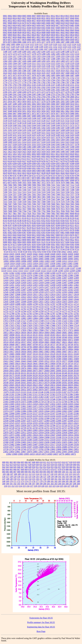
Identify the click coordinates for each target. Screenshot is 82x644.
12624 (35, 297)
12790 (64, 314)
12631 (76, 297)
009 (37, 462)
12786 (47, 314)
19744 (6, 366)
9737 (58, 249)
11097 (15, 268)
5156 (72, 123)
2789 (24, 97)
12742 (23, 309)
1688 (77, 75)
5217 (29, 133)
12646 (12, 302)
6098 (72, 156)
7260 (24, 194)
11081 (24, 266)
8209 (63, 225)
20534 (76, 380)
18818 (41, 347)
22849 (70, 430)
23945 (64, 452)
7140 (19, 187)
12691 (23, 304)
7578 (67, 202)
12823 (35, 316)
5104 (24, 118)
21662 (76, 399)
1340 (19, 59)
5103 (20, 118)
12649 (29, 302)
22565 (47, 423)
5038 (48, 109)
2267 (15, 92)
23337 (59, 440)
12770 (47, 311)
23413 (29, 442)
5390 (43, 147)
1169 (55, 49)
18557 (23, 342)
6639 (48, 173)
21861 (23, 406)
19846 (47, 366)
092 (34, 472)
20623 (35, 385)
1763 (48, 80)
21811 (23, 404)
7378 (77, 194)
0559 (34, 28)
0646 (10, 32)
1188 (5, 52)
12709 (64, 304)
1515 (53, 63)
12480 (64, 287)
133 (30, 477)
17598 (41, 328)
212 (13, 486)
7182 (43, 190)
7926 (29, 213)
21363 (53, 395)
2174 (24, 90)
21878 (47, 406)
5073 (39, 113)
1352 (72, 59)
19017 (12, 352)
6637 (39, 173)
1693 (19, 78)
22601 (64, 423)
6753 (43, 175)
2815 (15, 99)
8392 (39, 233)
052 (41, 467)
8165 (58, 221)
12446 (59, 283)
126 (4, 477)
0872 (72, 37)
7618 (43, 206)
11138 (55, 271)
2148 (58, 85)
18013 (6, 333)
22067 (70, 411)
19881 (70, 366)
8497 (43, 237)
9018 (67, 240)
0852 (39, 37)
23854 (12, 452)
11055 (41, 264)
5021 (48, 106)
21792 (76, 402)
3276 (34, 102)
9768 (59, 252)
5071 (29, 113)
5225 (63, 133)
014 (56, 462)
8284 (24, 230)
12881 (18, 318)
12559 (41, 292)
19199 (23, 356)
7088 (24, 185)
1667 (63, 73)
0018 (77, 16)
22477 (41, 421)
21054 (76, 390)
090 (26, 472)
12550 (18, 292)
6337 (43, 166)
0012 (53, 16)
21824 (41, 404)
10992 (6, 261)
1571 (29, 68)
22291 (35, 418)
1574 (43, 68)
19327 (12, 359)
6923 (48, 180)
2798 (63, 97)
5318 (43, 142)
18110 (23, 335)
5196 (29, 130)
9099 (34, 242)
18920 (47, 349)
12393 (12, 278)
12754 (76, 309)
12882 (23, 318)
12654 (59, 302)
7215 (34, 192)
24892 (67, 454)
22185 (70, 414)
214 (20, 486)
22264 (6, 418)
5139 (24, 123)
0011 (48, 16)
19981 (29, 368)
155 (34, 479)
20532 (70, 380)
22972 (6, 435)
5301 (48, 140)
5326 (5, 144)
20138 (53, 373)
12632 (6, 299)
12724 (35, 306)
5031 (15, 109)
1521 (5, 66)
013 (52, 462)
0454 (29, 25)
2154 (10, 87)
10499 (76, 256)
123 (70, 474)
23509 (41, 445)
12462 (76, 285)
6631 (15, 173)
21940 (53, 409)
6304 (53, 163)
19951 (6, 368)
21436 (23, 397)
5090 (43, 116)
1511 (34, 63)
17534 (12, 328)
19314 (76, 356)
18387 (23, 340)
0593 (34, 30)
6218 (62, 159)
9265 (77, 242)
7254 (10, 194)
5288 (24, 140)
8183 (43, 223)
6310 (5, 166)
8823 (19, 240)
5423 (15, 152)
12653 (53, 302)
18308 (29, 337)
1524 (19, 66)
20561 (23, 383)
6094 (53, 156)
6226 (19, 161)
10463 (12, 256)
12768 (35, 311)
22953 (53, 433)
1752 (72, 78)
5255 (48, 137)
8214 (10, 228)
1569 (19, 68)
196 (30, 484)
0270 (24, 23)
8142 (77, 218)
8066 (48, 216)
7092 (39, 185)
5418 (67, 149)
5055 (39, 111)
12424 (76, 280)
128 (11, 477)
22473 (29, 421)
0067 (5, 23)
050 (34, 467)
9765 (49, 252)
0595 (43, 30)
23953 (76, 452)
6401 (19, 171)
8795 (5, 240)
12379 (29, 275)
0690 (53, 32)
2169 (77, 87)
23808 (59, 449)
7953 (34, 213)
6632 (19, 173)
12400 (35, 278)
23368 (6, 442)
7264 (43, 194)
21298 (23, 395)
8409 (77, 233)
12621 (18, 297)
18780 (18, 347)
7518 (39, 199)
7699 (15, 211)
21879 (53, 406)
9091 (10, 242)
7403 (39, 197)
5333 (39, 144)
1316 (10, 56)
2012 (29, 85)
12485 (18, 290)
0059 (43, 21)
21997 (35, 411)
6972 (5, 183)
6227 (24, 161)
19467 (35, 361)
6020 (72, 154)
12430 (23, 283)
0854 (48, 37)
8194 (77, 223)
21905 (23, 409)
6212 (58, 159)
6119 (34, 159)
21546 (53, 399)
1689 (5, 78)
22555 (35, 423)
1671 (5, 75)
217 (32, 486)
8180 (34, 223)
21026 (70, 390)
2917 (15, 102)
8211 (72, 225)
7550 (72, 199)
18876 (29, 349)
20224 (41, 375)
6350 (63, 166)
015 (60, 462)
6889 (72, 178)
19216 (35, 356)
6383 (58, 168)
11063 (64, 264)
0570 (67, 28)
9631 (48, 247)
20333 (41, 378)
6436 (29, 171)
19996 (41, 368)
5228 (77, 133)
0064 (67, 21)
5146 (58, 123)
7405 (43, 197)
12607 (12, 294)
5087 (29, 116)
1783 (48, 83)
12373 (76, 273)
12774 (59, 311)
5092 (53, 116)
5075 (48, 113)
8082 (67, 216)
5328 (15, 144)
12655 (64, 302)
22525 (12, 423)
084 (4, 472)
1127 (8, 47)
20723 (29, 387)
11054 (35, 264)
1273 (10, 54)
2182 (58, 90)
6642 (63, 173)
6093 (48, 156)
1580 (72, 68)
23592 (18, 447)
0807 (5, 35)
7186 (63, 190)
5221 (43, 133)
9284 (19, 244)
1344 (34, 59)
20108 (70, 371)
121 (63, 474)
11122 (43, 271)
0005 (24, 16)
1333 (63, 56)
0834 (72, 35)
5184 (53, 128)
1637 (48, 73)
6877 (29, 178)
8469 (58, 235)
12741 (18, 309)
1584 (15, 71)
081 (71, 469)
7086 (20, 185)
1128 (13, 47)
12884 (35, 318)
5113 (62, 118)
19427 (12, 361)
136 (41, 477)
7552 (77, 199)
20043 (76, 368)
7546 (58, 199)
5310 (15, 142)
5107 (39, 118)
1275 (19, 54)
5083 (10, 116)
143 (67, 477)
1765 (58, 80)
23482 (12, 445)
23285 (35, 440)
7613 (29, 206)
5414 (48, 149)
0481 (72, 25)
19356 (35, 359)
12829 (70, 316)
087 (15, 472)
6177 (48, 159)
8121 (29, 218)
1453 (58, 61)
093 (37, 472)
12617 (70, 294)
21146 (41, 392)
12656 (70, 302)
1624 (5, 73)
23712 (76, 447)
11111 (9, 271)
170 (11, 481)
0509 (15, 28)
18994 (70, 349)
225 (61, 486)
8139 (72, 218)
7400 (34, 197)
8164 (53, 221)
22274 (18, 418)
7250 (67, 192)
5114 (67, 118)
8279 (15, 230)
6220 (72, 159)
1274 (15, 54)
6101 (5, 159)
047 (22, 467)
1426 (24, 61)
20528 (64, 380)
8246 (58, 228)
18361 (70, 337)
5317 (39, 142)
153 (26, 479)
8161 (39, 221)
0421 (77, 23)
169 (7, 481)
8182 (39, 223)
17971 (64, 330)
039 (71, 465)
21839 (70, 404)
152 (22, 479)
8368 (48, 230)
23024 (35, 435)
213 (17, 486)
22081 (6, 414)
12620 (12, 297)
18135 (35, 335)
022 (7, 465)
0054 (19, 21)
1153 (60, 47)
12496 (41, 290)
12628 (59, 297)
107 (12, 474)
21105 (12, 392)
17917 (47, 330)
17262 (70, 321)
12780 (12, 314)
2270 (29, 92)
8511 (67, 237)
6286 (24, 163)
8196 (5, 225)
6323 (15, 166)
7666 (48, 209)
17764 (12, 330)
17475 (59, 325)
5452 (15, 154)
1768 (72, 80)
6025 (19, 156)
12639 (47, 299)
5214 (15, 133)
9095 (24, 242)
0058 (39, 21)
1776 (15, 83)
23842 (70, 449)
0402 (34, 23)
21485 (64, 397)
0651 (29, 32)
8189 (63, 223)
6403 (24, 171)
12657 (76, 302)
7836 (63, 211)
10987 (53, 259)
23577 (12, 447)
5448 (72, 152)
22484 (47, 421)
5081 (77, 113)
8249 (63, 228)
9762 (35, 252)
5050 (19, 111)
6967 (67, 180)
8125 (38, 218)
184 (63, 481)
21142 (35, 392)
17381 (70, 323)
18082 (70, 333)
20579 (47, 383)
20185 (18, 375)
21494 (6, 399)
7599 (48, 204)
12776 (70, 311)
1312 (67, 54)
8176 (19, 223)
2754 (58, 94)
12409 (76, 278)
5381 (10, 147)
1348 (53, 59)
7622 (58, 206)
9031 (77, 240)
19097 (24, 354)
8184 (48, 223)
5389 (39, 147)
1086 (58, 42)
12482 (76, 287)
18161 (41, 335)
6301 (39, 163)
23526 (59, 445)
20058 (23, 371)
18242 (70, 335)
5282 (77, 137)
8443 (15, 235)
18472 (70, 340)
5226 (67, 133)
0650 (24, 32)
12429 (18, 283)
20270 (76, 375)
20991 (59, 390)
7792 (43, 211)
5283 (5, 140)
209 (78, 484)
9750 (72, 249)
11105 (61, 268)
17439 (41, 325)
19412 (6, 361)
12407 (64, 278)
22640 (6, 425)
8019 (5, 216)
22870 (6, 433)
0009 (39, 16)
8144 (10, 221)
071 (34, 469)
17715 (76, 328)
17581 (35, 328)
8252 (67, 228)
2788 (19, 97)
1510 (29, 63)
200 (45, 484)
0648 (15, 32)
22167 (53, 414)
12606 (6, 294)
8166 (63, 221)
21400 (76, 395)
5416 (58, 149)
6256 (43, 161)
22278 (23, 418)
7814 (53, 211)
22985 (23, 435)
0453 (24, 25)
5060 (58, 111)
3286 (5, 104)
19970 (18, 368)
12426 (6, 283)
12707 (53, 304)
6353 (72, 166)
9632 (53, 247)
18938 (59, 349)
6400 (15, 171)
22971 (76, 433)
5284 (10, 140)
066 (15, 469)
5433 (39, 152)
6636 (34, 173)
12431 (29, 283)
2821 (43, 99)
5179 (29, 128)
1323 (39, 56)
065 (11, 469)
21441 (29, 397)
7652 (19, 209)
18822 (59, 347)
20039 (64, 368)
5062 (67, 111)
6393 (72, 168)
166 (75, 479)
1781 (39, 83)
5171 (67, 125)
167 (78, 479)
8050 (29, 216)
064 (7, 469)
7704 (24, 211)
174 (26, 481)
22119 (29, 414)
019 (75, 462)
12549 (12, 292)
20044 (6, 371)
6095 (58, 156)
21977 (12, 411)
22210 (18, 416)
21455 (35, 397)
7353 (67, 194)
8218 (29, 228)
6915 (10, 180)
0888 (53, 40)
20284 (18, 378)
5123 (29, 121)
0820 (15, 35)
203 (56, 484)
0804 (72, 32)
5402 (15, 149)
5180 (34, 128)
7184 (53, 190)
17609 (47, 328)
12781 (18, 314)
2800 (72, 97)
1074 (29, 42)
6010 (48, 154)
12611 (35, 294)
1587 (29, 71)
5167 (48, 125)
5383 (15, 147)
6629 (5, 173)
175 (30, 481)
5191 (5, 130)
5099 (77, 116)
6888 (67, 178)
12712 (76, 304)
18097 (6, 335)
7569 (48, 202)
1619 (63, 71)
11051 (24, 264)
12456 (41, 285)
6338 (48, 166)
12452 (18, 285)
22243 (59, 416)
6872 (15, 178)
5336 (48, 144)
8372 (58, 230)
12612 (41, 294)
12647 (18, 302)
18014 (12, 333)
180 (48, 481)
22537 (18, 423)
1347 (48, 59)
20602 (76, 383)
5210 (72, 130)
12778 (76, 311)
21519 (29, 399)
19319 (6, 359)
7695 (5, 211)
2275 (53, 92)
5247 (15, 137)
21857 (18, 406)
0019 (5, 18)
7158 (72, 187)
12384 (59, 275)
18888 (35, 349)
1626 (15, 73)
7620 (53, 206)
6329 (24, 166)
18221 (58, 335)
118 (52, 474)
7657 (24, 209)
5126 (43, 121)
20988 (53, 390)
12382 (47, 275)
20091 (53, 371)
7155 (58, 187)
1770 (5, 83)
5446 (63, 152)
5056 (43, 111)
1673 (15, 75)
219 (39, 486)
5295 (29, 140)
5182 (43, 128)
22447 (23, 421)
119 (55, 474)
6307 (67, 163)
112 (30, 474)
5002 (34, 104)
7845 (72, 211)
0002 (10, 16)
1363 (77, 59)
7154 (53, 187)
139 (52, 477)
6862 (10, 178)
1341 (24, 59)
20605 (12, 385)
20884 (70, 387)
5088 (34, 116)
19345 (23, 359)
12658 (6, 304)
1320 (24, 56)
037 (63, 465)
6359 (24, 168)
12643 (70, 299)
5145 (53, 123)
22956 (59, 433)
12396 (23, 278)
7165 (19, 190)
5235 (34, 135)
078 (60, 469)
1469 (63, 61)
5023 (53, 106)
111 (26, 474)
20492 (35, 380)
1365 (10, 61)
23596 (23, 447)
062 (78, 467)
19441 (18, 361)
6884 (53, 178)
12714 (6, 306)
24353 (32, 454)
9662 (34, 249)
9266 (5, 244)
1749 (58, 78)
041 (78, 465)
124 (74, 474)
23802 (53, 449)
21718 (41, 402)
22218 (29, 416)
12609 (23, 294)
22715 (59, 425)
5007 (58, 104)
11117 (26, 271)
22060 (59, 411)
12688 (18, 304)
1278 (34, 54)
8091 (10, 218)
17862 (29, 330)
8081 (63, 216)
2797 (58, 97)
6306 (63, 163)
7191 (10, 192)
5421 (5, 152)
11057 (47, 264)
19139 (58, 354)
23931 (47, 452)
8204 (39, 225)
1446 (29, 61)
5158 (5, 125)
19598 (76, 361)
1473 (72, 61)
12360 (78, 271)
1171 (64, 49)
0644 (77, 30)
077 (56, 469)
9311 (5, 247)
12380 (35, 275)
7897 (19, 213)
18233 (64, 335)
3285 (77, 102)
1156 (74, 47)
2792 (39, 97)
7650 (15, 209)
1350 (63, 59)
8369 (53, 230)
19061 (41, 352)
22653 (18, 425)
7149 (29, 187)
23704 (70, 447)
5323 (67, 142)
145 (75, 477)
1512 (39, 63)
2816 (19, 99)
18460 (59, 340)
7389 (19, 197)
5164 (34, 125)
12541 (64, 290)
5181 (39, 128)
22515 (76, 421)
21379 (64, 395)
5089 (39, 116)
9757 (15, 252)
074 (45, 469)
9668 (43, 249)
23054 (70, 435)
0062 (58, 21)
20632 (53, 385)
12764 (23, 311)
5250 (29, 137)
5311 (19, 142)
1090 (77, 42)
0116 (19, 23)
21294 (18, 395)
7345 (53, 194)
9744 (63, 249)
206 (67, 484)
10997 (30, 261)
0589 (19, 30)
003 (15, 462)
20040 (70, 368)
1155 (69, 47)
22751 (47, 428)
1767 (67, 80)
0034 (58, 18)
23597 (29, 447)
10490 (53, 256)
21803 (6, 404)
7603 (63, 204)
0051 (5, 21)
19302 (70, 356)
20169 (6, 375)
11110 (4, 271)
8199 (19, 225)
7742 (29, 211)
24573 (44, 454)
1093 (13, 44)
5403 (19, 149)
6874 (24, 178)
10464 (18, 256)
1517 (63, 63)
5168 (53, 125)
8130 (58, 218)
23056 (76, 435)
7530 (43, 199)
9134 (48, 242)
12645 (6, 302)
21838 (64, 404)
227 (69, 486)
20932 (23, 390)
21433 (18, 397)
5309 (10, 142)
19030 (23, 352)
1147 (31, 47)
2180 (48, 90)
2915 (5, 102)
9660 (29, 249)
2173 (19, 90)
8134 (62, 218)
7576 (63, 202)
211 (9, 486)
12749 (53, 309)
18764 (6, 347)
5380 (5, 147)
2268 (19, 92)
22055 (53, 411)
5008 (63, 104)
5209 (67, 130)
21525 (35, 399)
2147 (53, 85)
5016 (24, 106)
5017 (29, 106)
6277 (58, 161)
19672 (47, 364)
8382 (10, 233)
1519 (72, 63)
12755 (6, 311)
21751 (53, 402)
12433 (35, 283)
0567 (53, 28)
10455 (59, 254)
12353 (66, 271)
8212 (77, 225)
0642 (67, 30)
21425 (12, 397)
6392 (67, 168)
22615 (70, 423)
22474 (35, 421)
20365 (76, 378)
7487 (24, 199)
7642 (77, 206)
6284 (15, 163)
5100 (5, 118)
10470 (23, 256)
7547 (63, 199)
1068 (24, 42)
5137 (15, 123)
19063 (47, 352)
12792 (76, 314)
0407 (53, 23)
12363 (18, 273)
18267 (76, 335)
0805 (77, 32)
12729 (59, 306)
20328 (29, 378)
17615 (53, 328)
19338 (18, 359)
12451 (12, 285)
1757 (19, 80)
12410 (6, 280)
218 (35, 486)
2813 (5, 99)
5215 (19, 133)
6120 (38, 159)
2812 (77, 97)
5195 (24, 130)
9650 (5, 249)
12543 (76, 290)
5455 (24, 154)
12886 (47, 318)
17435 (35, 325)
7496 (29, 199)
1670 (77, 73)
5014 (15, 106)
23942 (59, 452)
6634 (29, 173)
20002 (53, 368)
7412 (53, 197)
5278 (58, 137)
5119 (10, 121)
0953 (77, 40)
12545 (6, 292)
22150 (41, 414)
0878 (24, 40)
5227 (72, 133)
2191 (10, 92)
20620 (29, 385)
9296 (43, 244)
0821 (19, 35)
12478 (53, 287)
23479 (6, 445)
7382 (10, 197)
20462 (23, 380)
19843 (41, 366)
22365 (53, 418)
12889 (59, 318)
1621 (67, 71)
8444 (19, 235)
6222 (77, 159)
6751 (34, 175)
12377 (18, 275)
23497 (35, 445)
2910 (58, 99)
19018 (18, 352)
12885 (41, 318)
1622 (72, 71)
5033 (24, 109)
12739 (12, 309)
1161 (17, 49)
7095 (44, 185)
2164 (53, 87)
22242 (53, 416)
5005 (48, 104)
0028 (29, 18)
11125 (49, 271)
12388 (76, 275)
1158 (3, 49)
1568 (15, 68)
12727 (47, 306)
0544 (29, 28)
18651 (76, 342)
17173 (47, 321)
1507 (19, 63)
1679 (39, 75)
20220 (35, 375)
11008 (59, 261)
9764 (44, 252)
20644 (64, 385)
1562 (63, 66)
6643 (67, 173)
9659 (24, 249)
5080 (72, 113)
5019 (39, 106)
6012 (58, 154)
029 (34, 465)
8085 (72, 216)
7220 (48, 192)
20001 (47, 368)
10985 (41, 259)
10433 (76, 252)
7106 (63, 185)
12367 (41, 273)
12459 (59, 285)
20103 (64, 371)
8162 (43, 221)
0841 (24, 37)
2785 (5, 97)
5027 (72, 106)
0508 (10, 28)
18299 (18, 337)
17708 (70, 328)
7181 (39, 190)
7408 (48, 197)
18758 (70, 344)
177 (37, 481)
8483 (19, 237)
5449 (77, 152)
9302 (58, 244)
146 (78, 477)
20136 (41, 373)
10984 (35, 259)
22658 (23, 425)
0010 (43, 16)
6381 (48, 168)
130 (19, 477)
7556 (10, 202)
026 (22, 465)
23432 (41, 442)
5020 (43, 106)
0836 (5, 37)
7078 (58, 183)
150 (15, 479)
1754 (5, 80)
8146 (19, 221)
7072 (43, 183)
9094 (19, 242)
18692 (23, 344)
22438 (6, 421)
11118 (32, 271)
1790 (5, 85)
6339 (53, 166)
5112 (58, 118)
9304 (67, 244)
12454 (29, 285)
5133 (72, 121)
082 (75, 469)
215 (24, 486)
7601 (58, 204)
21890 (76, 406)
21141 (29, 392)
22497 (64, 421)
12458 (53, 285)
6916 (15, 180)
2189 (77, 90)
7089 (29, 185)
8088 (5, 218)
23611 (53, 447)
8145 (15, 221)
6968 (72, 180)
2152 (77, 85)
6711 (77, 173)
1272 (5, 54)
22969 (70, 433)
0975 (10, 42)
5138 (19, 123)
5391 (48, 147)
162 (60, 479)
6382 (53, 168)
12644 (76, 299)
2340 (10, 94)
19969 (12, 368)
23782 (41, 449)
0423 (10, 25)
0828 (43, 35)
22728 (12, 428)
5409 (24, 149)
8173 (5, 223)
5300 (43, 140)
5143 (43, 123)
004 (19, 462)
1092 (8, 44)
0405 (43, 23)
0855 (53, 37)
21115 (18, 392)
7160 (5, 190)
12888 (53, 318)
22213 (23, 416)
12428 (12, 283)
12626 (47, 297)
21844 (76, 404)
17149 (29, 321)
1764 (53, 80)
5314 (24, 142)
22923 (35, 433)
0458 (48, 25)
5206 (53, 130)
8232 (43, 228)
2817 (24, 99)
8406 (67, 233)
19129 (53, 354)
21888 (70, 406)
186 (71, 481)
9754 (6, 252)
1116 (36, 44)
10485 (41, 256)
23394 (18, 442)
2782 (67, 94)
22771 (6, 430)
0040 (72, 18)
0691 (58, 32)
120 (59, 474)
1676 (24, 75)
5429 (34, 152)
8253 (72, 228)
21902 (18, 409)
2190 (5, 92)
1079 (53, 42)
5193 (15, 130)
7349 (58, 194)
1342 (29, 59)
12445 (53, 283)
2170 (5, 90)
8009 (72, 213)
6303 (48, 163)
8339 (43, 230)
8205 (43, 225)
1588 (34, 71)
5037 (43, 109)
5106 (34, 118)
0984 (15, 42)
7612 (24, 206)
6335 (34, 166)
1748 (53, 78)
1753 (77, 78)
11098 (21, 268)
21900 (12, 409)
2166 (63, 87)
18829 (70, 347)
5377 (72, 144)
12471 (18, 287)
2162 (43, 87)
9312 (10, 247)
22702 (47, 425)
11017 (76, 261)
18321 (41, 337)
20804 (41, 387)
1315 (5, 56)
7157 (67, 187)
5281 (72, 137)
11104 (55, 268)
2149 (63, 85)
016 (63, 462)
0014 (63, 16)
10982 (23, 259)
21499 (12, 399)
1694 (24, 78)
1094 (18, 44)
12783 (29, 314)
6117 (29, 159)
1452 (53, 61)
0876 (15, 40)
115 (41, 474)
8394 (48, 233)
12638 (41, 299)
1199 (19, 52)
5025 (63, 106)
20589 (59, 383)
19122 (47, 354)
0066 (77, 21)
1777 (19, 83)
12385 (64, 275)
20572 (35, 383)
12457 (47, 285)
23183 (6, 440)
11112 (15, 271)
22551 (23, 423)
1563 (67, 66)
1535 (43, 66)
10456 (64, 254)
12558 (35, 292)
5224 (58, 133)
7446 (10, 199)
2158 (29, 87)
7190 (5, 192)
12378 (23, 275)
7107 (67, 185)
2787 (15, 97)
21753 (59, 402)
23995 (26, 454)
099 (60, 472)
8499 (53, 237)
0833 (67, 35)
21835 (59, 404)
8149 (24, 221)
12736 (6, 309)
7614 (34, 206)
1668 (67, 73)
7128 (5, 187)
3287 (10, 104)
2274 (48, 92)
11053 (29, 264)
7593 (19, 204)
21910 (29, 409)
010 (41, 462)
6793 (72, 175)
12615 (59, 294)
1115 (32, 44)
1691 (10, 78)
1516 (58, 63)
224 (58, 486)
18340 (59, 337)
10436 (18, 254)
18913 (41, 349)
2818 (29, 99)
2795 (48, 97)
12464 (6, 287)
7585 (77, 202)
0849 (29, 37)
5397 (67, 147)
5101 (10, 118)
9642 (67, 247)
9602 (39, 247)
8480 (5, 237)
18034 (29, 333)
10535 (6, 259)
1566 (5, 68)
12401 (41, 278)
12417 (41, 280)
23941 (53, 452)
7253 (5, 194)
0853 (43, 37)
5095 (67, 116)
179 (45, 481)
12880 (12, 318)
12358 (72, 271)
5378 (77, 144)
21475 (53, 397)
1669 (72, 73)
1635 (43, 73)
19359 (41, 359)
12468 (12, 287)
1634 (39, 73)
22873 (12, 433)
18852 (6, 349)
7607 (5, 206)
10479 (35, 256)
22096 (23, 414)
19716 (64, 364)
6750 (29, 175)
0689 (48, 32)
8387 (24, 233)
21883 (64, 406)
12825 (47, 316)
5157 (77, 123)
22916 (29, 433)
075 (48, 469)
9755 (11, 252)
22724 (76, 425)
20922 (12, 390)
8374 (63, 230)
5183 (48, 128)
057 (60, 467)
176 (34, 481)
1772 (10, 83)
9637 (63, 247)
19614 (18, 364)
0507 (5, 28)
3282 (63, 102)
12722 (23, 306)
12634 (18, 299)
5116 (77, 118)
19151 (70, 354)
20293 (23, 378)
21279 (70, 392)
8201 (29, 225)
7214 (29, 192)
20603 (6, 385)
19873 (53, 366)
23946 (70, 452)
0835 (77, 35)
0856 (58, 37)
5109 (48, 118)
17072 (6, 321)
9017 (63, 240)
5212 (5, 133)
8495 (39, 237)
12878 (76, 316)
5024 (58, 106)
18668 (12, 344)
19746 (12, 366)
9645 (72, 247)
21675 (23, 402)
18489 (76, 340)
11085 (41, 266)
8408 (72, 233)
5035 (34, 109)
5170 (63, 125)
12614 (53, 294)
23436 (47, 442)
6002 (34, 154)
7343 (48, 194)
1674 (19, 75)
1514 (48, 63)
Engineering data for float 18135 (41, 627)
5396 (63, 147)
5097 (72, 116)
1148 (36, 47)
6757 (63, 175)
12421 (64, 280)
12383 (53, 275)
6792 (67, 175)
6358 (19, 168)
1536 (48, 66)
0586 (15, 30)
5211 (77, 130)
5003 (39, 104)
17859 (23, 330)
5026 (67, 106)
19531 (53, 361)
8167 (67, 221)
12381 (41, 275)
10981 (18, 259)
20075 (35, 371)
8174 (10, 223)
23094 (41, 437)
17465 (47, 325)
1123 (69, 44)
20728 (35, 387)
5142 (39, 123)
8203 (34, 225)
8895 (29, 240)
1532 (34, 66)
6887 (63, 178)
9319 (29, 247)
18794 (23, 347)
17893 (35, 330)
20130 (17, 373)
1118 (46, 44)
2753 (53, 94)
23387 (12, 442)
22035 (41, 411)
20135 (35, 373)
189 (4, 484)
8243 (53, 228)
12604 (70, 292)
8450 (29, 235)
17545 (18, 328)
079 (63, 469)
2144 (39, 85)
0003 (15, 16)
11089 (53, 266)
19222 (41, 356)
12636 (29, 299)
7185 (58, 190)
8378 (72, 230)
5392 (53, 147)
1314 (77, 54)
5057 (48, 111)
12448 (70, 283)
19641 (35, 364)
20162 (76, 373)
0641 (63, 30)
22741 (29, 428)
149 (11, 479)
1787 (67, 83)
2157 (24, 87)
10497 (70, 256)
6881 (39, 178)
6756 (58, 175)
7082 (77, 183)
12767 (29, 311)
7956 (39, 213)
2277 (63, 92)
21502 (23, 399)
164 (67, 479)
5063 (72, 111)
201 (48, 484)
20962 (35, 390)
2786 (10, 97)
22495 (53, 421)
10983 (29, 259)
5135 (5, 123)
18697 (29, 344)
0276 (29, 23)
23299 (41, 440)
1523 (15, 66)
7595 (29, 204)
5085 (19, 116)
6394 (77, 168)
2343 (24, 94)
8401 (63, 233)
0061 (53, 21)
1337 (5, 59)
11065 (70, 264)
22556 (41, 423)
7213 (24, 192)
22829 (53, 430)
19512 (47, 361)
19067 (64, 352)
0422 (5, 25)
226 (65, 486)
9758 (20, 252)
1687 (72, 75)
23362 (76, 440)
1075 (34, 42)
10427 (64, 252)
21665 (6, 402)
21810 (18, 404)
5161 (19, 125)
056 (56, 467)
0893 (63, 40)
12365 (29, 273)
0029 (34, 18)
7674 (67, 209)
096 (48, 472)
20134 (29, 373)
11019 (12, 264)
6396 (5, 171)
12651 (41, 302)
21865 (29, 406)
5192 (10, 130)
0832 (63, 35)
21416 (6, 397)
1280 (43, 54)
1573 (39, 68)
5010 (72, 104)
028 (30, 465)
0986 (19, 42)
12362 (12, 273)
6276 (53, 161)
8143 (5, 221)
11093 (76, 266)
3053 (19, 102)
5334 (43, 144)
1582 (5, 71)
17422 (18, 325)
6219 (67, 159)
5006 (53, 104)
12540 (59, 290)
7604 (67, 204)
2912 (67, 99)
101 (67, 472)
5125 (38, 121)
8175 (15, 223)
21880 (59, 406)
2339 (5, 94)
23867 (23, 452)
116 (45, 474)
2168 (72, 87)
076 (52, 469)
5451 (10, 154)
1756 (15, 80)
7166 (24, 190)
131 (22, 477)
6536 (58, 171)
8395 (53, 233)
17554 (29, 328)
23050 (64, 435)
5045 (72, 109)
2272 (39, 92)
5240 (58, 135)
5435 (48, 152)
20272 (6, 378)
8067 (53, 216)
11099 (27, 268)
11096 (10, 268)
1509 (24, 63)
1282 (53, 54)
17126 (18, 321)
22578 (53, 423)
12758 (18, 311)
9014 (58, 240)
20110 (6, 373)
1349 (58, 59)
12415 (29, 280)
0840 (19, 37)
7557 (15, 202)
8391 (34, 233)
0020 (10, 18)
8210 (67, 225)
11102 (44, 268)
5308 (5, 142)
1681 (43, 75)
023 (11, 465)
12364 (23, 273)
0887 (48, 40)
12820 (18, 316)
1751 (67, 78)
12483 (6, 290)
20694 (12, 387)
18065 (53, 333)
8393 (43, 233)
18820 (47, 347)
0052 (10, 21)
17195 (59, 321)
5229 (5, 135)
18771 (12, 347)
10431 (70, 252)
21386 (70, 395)
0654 (39, 32)
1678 (34, 75)
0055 (24, 21)
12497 (47, 290)
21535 (47, 399)
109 (19, 474)
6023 (10, 156)
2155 (15, 87)
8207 (53, 225)
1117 (41, 44)
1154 (64, 47)
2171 (10, 90)
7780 (34, 211)
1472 (67, 61)
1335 (72, 56)
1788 (72, 83)
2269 (24, 92)
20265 (70, 375)
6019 (67, 154)
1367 (19, 61)
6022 (5, 156)
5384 (19, 147)
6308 (72, 163)
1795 (19, 85)
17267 (6, 323)
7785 (39, 211)
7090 (34, 185)
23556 (76, 445)
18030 (23, 333)
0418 (63, 23)
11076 (18, 266)
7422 (63, 197)
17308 (23, 323)
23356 (70, 440)
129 (15, 477)
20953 (29, 390)
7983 (53, 213)
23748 (18, 449)
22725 (6, 428)
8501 (58, 237)
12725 (41, 306)
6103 (15, 159)
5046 (77, 109)
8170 (72, 221)
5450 (5, 154)
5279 (63, 137)
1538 (58, 66)
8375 (67, 230)
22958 (64, 433)
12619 (6, 297)
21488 (70, 397)
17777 (18, 330)
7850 (5, 213)
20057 (18, 371)
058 (63, 467)
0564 (39, 28)
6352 (67, 166)
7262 (34, 194)
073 (41, 469)
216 (28, 486)
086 (11, 472)
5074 (43, 113)
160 (52, 479)
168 (4, 481)
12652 (47, 302)
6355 (5, 168)
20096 (59, 371)
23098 (47, 437)
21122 (23, 392)
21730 (47, 402)
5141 (34, 123)
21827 (47, 404)
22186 (76, 414)
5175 (10, 128)
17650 (59, 328)
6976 (15, 183)
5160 (15, 125)
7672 (63, 209)
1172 (69, 49)
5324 (72, 142)
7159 (77, 187)
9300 (48, 244)
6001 (29, 154)
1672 (10, 75)
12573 (47, 292)
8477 (77, 235)
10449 (53, 254)
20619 (23, 385)
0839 (15, 37)
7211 (15, 192)
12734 (76, 306)
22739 (23, 428)
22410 (76, 418)
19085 (12, 354)
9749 (67, 249)
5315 (29, 142)
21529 (41, 399)
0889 (58, 40)
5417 (63, 149)
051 (37, 467)
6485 (43, 171)
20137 (47, 373)
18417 (41, 340)
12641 (59, 299)
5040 (58, 109)
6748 (19, 175)
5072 (34, 113)
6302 (43, 163)
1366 (15, 61)
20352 (59, 378)
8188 (58, 223)
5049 (15, 111)
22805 (35, 430)
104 (78, 472)
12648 (23, 302)
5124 (34, 121)
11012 (64, 261)
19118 (41, 354)
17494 (70, 325)
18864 (23, 349)
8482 (15, 237)
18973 (64, 349)
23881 (35, 452)
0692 (63, 32)
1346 (43, 59)
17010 (70, 318)
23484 (18, 445)
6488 (53, 171)
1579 (67, 68)
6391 (63, 168)
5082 (5, 116)
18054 (41, 333)
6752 (39, 175)
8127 (48, 218)
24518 (38, 454)
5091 (48, 116)
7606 (77, 204)
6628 (77, 171)
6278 (63, 161)
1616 (48, 71)
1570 (24, 68)
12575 (53, 292)
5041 (63, 109)
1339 (15, 59)
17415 (12, 325)
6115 (24, 159)
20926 (18, 390)
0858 (67, 37)
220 (43, 486)
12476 (41, 287)
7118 (77, 185)
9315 (19, 247)
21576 (64, 399)
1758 (24, 80)
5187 (63, 128)
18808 (35, 347)
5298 (34, 140)
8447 (24, 235)
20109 (76, 371)
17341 (53, 323)
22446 (18, 421)
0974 (5, 42)
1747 (48, 78)
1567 (10, 68)
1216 (58, 52)
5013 (10, 106)
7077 (53, 183)
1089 (72, 42)
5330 (24, 144)
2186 (63, 90)
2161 (39, 87)
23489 (23, 445)
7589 (15, 204)
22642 (12, 425)
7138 (10, 187)
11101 (38, 268)
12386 (70, 275)
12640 (53, 299)
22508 (70, 421)
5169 (58, 125)
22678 (35, 425)
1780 (34, 83)
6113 (20, 159)
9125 (43, 242)
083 (78, 469)
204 (60, 484)
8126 (43, 218)
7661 (34, 209)
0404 (39, 23)
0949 (72, 40)
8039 (19, 216)
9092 (15, 242)
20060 (29, 371)
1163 (27, 49)
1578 (63, 68)
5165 (39, 125)
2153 (5, 87)
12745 (35, 309)
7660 (29, 209)
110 (23, 474)
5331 (29, 144)
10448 (47, 254)
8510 (63, 237)
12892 (64, 318)
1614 (39, 71)
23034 (47, 435)
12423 (70, 280)
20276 (12, 378)
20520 (47, 380)
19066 (59, 352)
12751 (64, 309)
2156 (19, 87)
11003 (47, 261)
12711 (70, 304)
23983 (20, 454)
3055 (29, 102)
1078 (48, 42)
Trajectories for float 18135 (41, 618)
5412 (39, 149)
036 (60, 465)
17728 (6, 330)
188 (78, 481)
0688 (43, 32)
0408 (58, 23)
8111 (20, 218)
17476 (64, 325)
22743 (35, 428)
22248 (64, 416)
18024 (18, 333)
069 (26, 469)
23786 (47, 449)
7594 (24, 204)
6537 (63, 171)
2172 (15, 90)
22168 (59, 414)
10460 (76, 254)
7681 (72, 209)
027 (26, 465)
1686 (67, 75)
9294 (39, 244)
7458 (15, 199)
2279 (72, 92)
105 (4, 474)
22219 (35, 416)
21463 (41, 397)
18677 (18, 344)
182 (56, 481)
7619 (48, 206)
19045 (29, 352)
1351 (67, 59)
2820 (39, 99)
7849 (77, 211)
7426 (72, 197)
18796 (29, 347)
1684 (58, 75)
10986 (47, 259)
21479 (59, 397)
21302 (29, 395)
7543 (53, 199)
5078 (63, 113)
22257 (76, 416)
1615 (43, 71)
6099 (77, 156)
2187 (67, 90)
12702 (47, 304)
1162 (22, 49)
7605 (72, 204)
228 (73, 486)
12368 (47, 273)
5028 (77, 106)
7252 (77, 192)
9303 (63, 244)
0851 (34, 37)
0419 (67, 23)
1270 (72, 52)
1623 (77, 71)
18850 (76, 347)
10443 (41, 254)
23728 (6, 449)
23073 (29, 437)
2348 (48, 94)
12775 (64, 311)
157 (41, 479)
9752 (77, 249)
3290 (24, 104)
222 (50, 486)
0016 (72, 16)
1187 (79, 49)
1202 (34, 52)
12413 (23, 280)
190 (7, 484)
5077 (58, 113)
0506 (77, 25)
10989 (64, 259)
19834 (35, 366)
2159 (34, 87)
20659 (70, 385)
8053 (39, 216)
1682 (48, 75)
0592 (29, 30)
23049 (59, 435)
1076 (39, 42)
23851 (76, 449)
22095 (18, 414)
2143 (34, 85)
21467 (47, 397)
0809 (10, 35)
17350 (59, 323)
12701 (41, 304)
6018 (63, 154)
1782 (43, 83)
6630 (10, 173)
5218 (34, 133)
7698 (10, 211)
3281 (58, 102)
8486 (29, 237)
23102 (53, 437)
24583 (50, 454)
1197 (10, 52)
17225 (64, 321)
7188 (72, 190)
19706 (59, 364)
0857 (63, 37)
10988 (59, 259)
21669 (12, 402)
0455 (34, 25)
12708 (59, 304)
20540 (6, 383)
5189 (72, 128)
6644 (72, 173)
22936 (47, 433)
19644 (41, 364)
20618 (18, 385)
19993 (35, 368)
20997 (64, 390)
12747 (41, 309)
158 (45, 479)
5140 (29, 123)
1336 (77, 56)
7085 (15, 185)
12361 (6, 273)
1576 (53, 68)
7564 (34, 202)
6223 (5, 161)
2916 (10, 102)
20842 (59, 387)
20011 (59, 368)
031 (41, 465)
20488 (29, 380)
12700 (35, 304)
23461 (70, 442)
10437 (23, 254)
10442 (35, 254)
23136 (70, 437)
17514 (76, 325)
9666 (39, 249)
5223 (53, 133)
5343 (53, 144)
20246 (59, 375)
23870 (29, 452)
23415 (35, 442)
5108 (44, 118)
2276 (58, 92)
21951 (59, 409)
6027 (29, 156)
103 (75, 472)
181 (52, 481)
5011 (77, 104)
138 (48, 477)
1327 (53, 56)
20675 (6, 387)
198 (37, 484)
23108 (59, 437)
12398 (29, 278)
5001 (29, 104)
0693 (67, 32)
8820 (15, 240)
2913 (72, 99)
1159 (8, 49)
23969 (15, 454)
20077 (41, 371)
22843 (64, 430)
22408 (70, 418)
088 (19, 472)
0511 (24, 28)
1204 (43, 52)
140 (56, 477)
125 (78, 474)
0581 (77, 28)
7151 (39, 187)
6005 (39, 154)
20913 (6, 390)
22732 (18, 428)
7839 (67, 211)
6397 (10, 171)
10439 (29, 254)
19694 (53, 364)
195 (26, 484)
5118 (5, 121)
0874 (5, 40)
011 (45, 462)
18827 (64, 347)
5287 (19, 140)
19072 (70, 352)
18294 (12, 337)
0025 (19, 18)
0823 (29, 35)
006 (26, 462)
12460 (64, 285)
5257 (53, 137)
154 (30, 479)
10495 (64, 256)
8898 (39, 240)
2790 (29, 97)
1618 (58, 71)
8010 (77, 213)
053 (45, 467)
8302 (34, 230)
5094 (63, 116)
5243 (72, 135)
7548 (67, 199)
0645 (5, 32)
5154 (63, 123)
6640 (53, 173)
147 (4, 479)
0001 (5, 16)
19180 (12, 356)
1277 (29, 54)
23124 (64, 437)
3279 (48, 102)
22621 (76, 423)
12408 (70, 278)
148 (7, 479)
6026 (24, 156)
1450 (43, 61)
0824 (34, 35)
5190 (77, 128)
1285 (58, 54)
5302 (53, 140)
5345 (58, 144)
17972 (70, 330)
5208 (63, 130)
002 (11, 462)
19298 (64, 356)
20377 (6, 380)
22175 (64, 414)
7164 (15, 190)
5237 (43, 135)
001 (7, 462)
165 (71, 479)
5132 (67, 121)
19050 (35, 352)
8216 (19, 228)
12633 (12, 299)
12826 (53, 316)
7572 (53, 202)
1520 (77, 63)
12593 (64, 292)
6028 (34, 156)
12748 (47, 309)
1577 (58, 68)
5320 (53, 142)
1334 (67, 56)
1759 (29, 80)
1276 (24, 54)
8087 (77, 216)
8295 (29, 230)
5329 (19, 144)
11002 (41, 261)
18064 (47, 333)
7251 (72, 192)
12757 (12, 311)
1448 (34, 61)
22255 (70, 416)
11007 (53, 261)
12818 (6, 316)
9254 (53, 242)
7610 (15, 206)
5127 (48, 121)
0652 (34, 32)
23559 (6, 447)
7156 (63, 187)
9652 (10, 249)
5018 (34, 106)
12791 (70, 314)
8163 (48, 221)
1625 (10, 73)
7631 (63, 206)
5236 (39, 135)
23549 (70, 445)
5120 (15, 121)
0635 (53, 30)
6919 (29, 180)
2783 (72, 94)
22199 (6, 416)
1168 (50, 49)
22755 (59, 428)
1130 (22, 47)
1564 (72, 66)
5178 (24, 128)
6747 (15, 175)
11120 (38, 271)
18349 (64, 337)
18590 (35, 342)
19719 (70, 364)
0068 (10, 23)
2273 (43, 92)
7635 (67, 206)
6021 (77, 154)
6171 (43, 159)
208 (75, 484)
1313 (72, 54)
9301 (53, 244)
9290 (24, 244)
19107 (29, 354)
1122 (64, 44)
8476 (72, 235)
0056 (29, 21)
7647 (5, 209)
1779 (29, 83)
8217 (24, 228)
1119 (50, 44)
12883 (29, 318)
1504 (15, 63)
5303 (58, 140)
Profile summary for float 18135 (41, 622)
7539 (48, 199)
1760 (34, 80)
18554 (18, 342)
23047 (53, 435)
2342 (19, 94)
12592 (59, 292)
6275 (48, 161)
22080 (76, 411)
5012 (5, 106)
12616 (64, 294)
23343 (64, 440)
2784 (77, 94)
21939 (47, 409)
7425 (67, 197)
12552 (29, 292)
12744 (29, 309)
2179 (43, 90)
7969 (48, 213)
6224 (10, 161)
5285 (15, 140)
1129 (17, 47)
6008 (43, 154)
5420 (77, 149)
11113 (21, 271)
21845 (6, 406)
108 (15, 474)
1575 (48, 68)
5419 (72, 149)
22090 (12, 414)
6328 (19, 166)
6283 (10, 163)
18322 (47, 337)
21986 (23, 411)
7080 (67, 183)
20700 (18, 387)
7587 (10, 204)
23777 (35, 449)
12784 (35, 314)
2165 (58, 87)
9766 (54, 252)
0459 (53, 25)
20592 (64, 383)
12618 (76, 294)
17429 (29, 325)
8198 (15, 225)
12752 (70, 309)
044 (11, 467)
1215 (53, 52)
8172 (77, 221)
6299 (29, 163)
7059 (29, 183)
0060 (48, 21)
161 (56, 479)
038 (67, 465)
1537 (53, 66)
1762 (43, 80)
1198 (15, 52)
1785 (58, 83)
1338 (10, 59)
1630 (19, 73)
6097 (67, 156)
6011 (53, 154)
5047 (5, 111)
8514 (72, 237)
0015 (67, 16)
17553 (23, 328)
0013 (58, 16)
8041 (24, 216)
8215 (15, 228)
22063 (64, 411)
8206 (48, 225)
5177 (19, 128)
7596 (34, 204)
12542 (70, 290)
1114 (27, 44)
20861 (64, 387)
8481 (10, 237)
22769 (76, 428)
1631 (24, 73)
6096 (63, 156)
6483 (34, 171)
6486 (48, 171)
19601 (6, 364)
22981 (18, 435)
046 (19, 467)
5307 (77, 140)
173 (22, 481)
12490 (29, 290)
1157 (79, 47)
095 (45, 472)
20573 (41, 383)
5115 (72, 118)
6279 (67, 161)
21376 (59, 395)
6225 (15, 161)
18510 (6, 342)
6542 (67, 171)
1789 (77, 83)
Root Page (41, 631)
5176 (15, 128)
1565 (77, 66)
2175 (29, 90)
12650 (35, 302)
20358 (70, 378)
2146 (48, 85)
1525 (24, 66)
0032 (48, 18)
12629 (64, 297)
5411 (34, 149)
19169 (76, 354)
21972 (76, 409)
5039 (53, 109)
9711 (48, 249)
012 (48, 462)
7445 (5, 199)
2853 (48, 99)
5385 (24, 147)
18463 (64, 340)
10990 (70, 259)
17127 (23, 321)
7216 (39, 192)
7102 (58, 185)
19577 (64, 361)
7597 (39, 204)
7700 (19, 211)
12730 (64, 306)
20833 (53, 387)
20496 (41, 380)
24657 (56, 454)
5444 (53, 152)
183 (60, 481)
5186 (58, 128)
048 (26, 467)
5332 (34, 144)
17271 (12, 323)
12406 (59, 278)
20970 (41, 390)
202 (52, 484)
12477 (47, 287)
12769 (41, 311)
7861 (15, 213)
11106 (67, 268)
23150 (76, 437)
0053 (15, 21)
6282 (5, 163)
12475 (35, 287)
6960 (58, 180)
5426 (29, 152)
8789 (77, 237)
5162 (24, 125)
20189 (23, 375)
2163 (48, 87)
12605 (76, 292)
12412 (18, 280)
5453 (19, 154)
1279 (39, 54)
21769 (64, 402)
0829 (48, 35)
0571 (72, 28)
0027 (24, 18)
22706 (53, 425)
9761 (30, 252)
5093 (58, 116)
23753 (29, 449)
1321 (29, 56)
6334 (29, 166)
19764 (23, 366)
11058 (53, 264)
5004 (43, 104)
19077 (6, 354)
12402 (47, 278)
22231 (41, 416)
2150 (67, 85)
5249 (24, 137)
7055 (24, 183)
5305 (67, 140)
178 (41, 481)
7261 (29, 194)
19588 (70, 361)
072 (37, 469)
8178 (24, 223)
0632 (48, 30)
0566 (48, 28)
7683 (77, 209)
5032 (19, 109)
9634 (58, 247)
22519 (6, 423)
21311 (35, 395)
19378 (53, 359)
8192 (67, 223)
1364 (5, 61)
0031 (43, 18)
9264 (72, 242)
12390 (6, 278)
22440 (12, 421)
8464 (48, 235)
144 (71, 477)
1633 (34, 73)
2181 (53, 90)
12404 (53, 278)
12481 (70, 287)
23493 (29, 445)
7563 (29, 202)
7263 (39, 194)
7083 (5, 185)
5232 (19, 135)
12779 (6, 314)
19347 (29, 359)
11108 (78, 268)
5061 (63, 111)
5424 (19, 152)
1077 (43, 42)
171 (15, 481)
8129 (53, 218)
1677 (29, 75)
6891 (77, 178)
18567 (29, 342)
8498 (48, 237)
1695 (29, 78)
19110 (35, 354)
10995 (18, 261)
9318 (24, 247)
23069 (12, 437)
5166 (43, 125)
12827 (59, 316)
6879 (34, 178)
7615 (39, 206)
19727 (76, 364)
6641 (58, 173)
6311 (10, 166)
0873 (77, 37)
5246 (10, 137)
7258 (19, 194)
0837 (10, 37)
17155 (35, 321)
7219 (43, 192)
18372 (6, 340)
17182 (53, 321)
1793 (15, 85)
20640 (59, 385)
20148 (64, 373)
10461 (6, 256)
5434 (43, 152)
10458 (70, 254)
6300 (34, 163)
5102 (15, 118)
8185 (53, 223)
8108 (15, 218)
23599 (35, 447)
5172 (72, 125)
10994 (12, 261)
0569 (63, 28)
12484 (12, 290)
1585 (19, 71)
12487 (23, 290)
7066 (34, 183)
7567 (39, 202)
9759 (25, 252)
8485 (24, 237)
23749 (23, 449)
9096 (29, 242)
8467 (53, 235)
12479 (59, 287)
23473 (76, 442)
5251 (34, 137)
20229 (47, 375)
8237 (48, 228)
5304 (63, 140)
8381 (5, 233)
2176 (34, 90)
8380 (77, 230)
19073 (76, 352)
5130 (58, 121)
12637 (35, 299)
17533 (6, 328)
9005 (53, 240)
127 (7, 477)
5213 (10, 133)
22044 (47, 411)
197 (34, 484)
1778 (24, 83)
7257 (15, 194)
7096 (48, 185)
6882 (43, 178)
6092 (43, 156)
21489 (76, 397)
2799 (67, 97)
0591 (24, 30)
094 (41, 472)
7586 (5, 204)
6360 (29, 168)
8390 (29, 233)
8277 (10, 230)
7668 (53, 209)
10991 (76, 259)
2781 (63, 94)
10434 (6, 254)
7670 (58, 209)
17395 (6, 325)
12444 (47, 283)
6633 (24, 173)
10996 (24, 261)
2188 (72, 90)
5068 (19, 113)
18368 (76, 337)
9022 (72, 240)
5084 (15, 116)
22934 (41, 433)
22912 (23, 433)
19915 (76, 366)
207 (71, 484)
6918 (24, 180)
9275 (15, 244)
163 (63, 479)
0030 (39, 18)
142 (63, 477)
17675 (64, 328)
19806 (29, 366)
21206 (47, 392)
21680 (29, 402)
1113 (23, 44)
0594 (39, 30)
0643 (72, 30)
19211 (29, 356)
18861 (12, 349)
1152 (55, 47)
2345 (34, 94)
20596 (70, 383)
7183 (48, 190)
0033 (53, 18)
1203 (38, 52)
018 (71, 462)
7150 (34, 187)
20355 (64, 378)
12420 (59, 280)
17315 (29, 323)
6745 (5, 175)
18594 (41, 342)
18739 (59, 344)
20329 (35, 378)
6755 (53, 175)
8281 (19, 230)
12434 (41, 283)
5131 (62, 121)
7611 (19, 206)
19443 (23, 361)
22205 (12, 416)
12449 (76, 283)
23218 (23, 440)
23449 (53, 442)
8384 (19, 233)
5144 (48, 123)
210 (6, 486)
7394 (24, 197)
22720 (64, 425)
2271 (34, 92)
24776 (61, 454)
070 (30, 469)
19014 (6, 352)
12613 (47, 294)
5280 (67, 137)
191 (11, 484)
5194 (19, 130)
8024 (10, 216)
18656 (6, 344)
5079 (67, 113)
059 (67, 467)
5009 (67, 104)
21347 (47, 395)
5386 (29, 147)
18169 (47, 335)
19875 (59, 366)
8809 (10, 240)
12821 (23, 316)
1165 (36, 49)
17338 (47, 323)
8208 (58, 225)
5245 (5, 137)
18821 (53, 347)
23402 (23, 442)
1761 (39, 80)
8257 (5, 230)
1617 (53, 71)
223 (54, 486)
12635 (23, 299)
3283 (67, 102)
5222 (48, 133)
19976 (23, 368)
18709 (35, 344)
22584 (59, 423)
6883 (48, 178)
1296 (63, 54)
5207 (58, 130)
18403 (35, 340)
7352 (63, 194)
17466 (53, 325)
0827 (39, 35)
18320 (35, 337)
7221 (53, 192)
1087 (63, 42)
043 (7, 467)
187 (75, 481)
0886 (43, 40)
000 (4, 462)
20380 (12, 380)
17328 (41, 323)
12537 (53, 290)
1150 (46, 47)
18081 (64, 333)
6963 (63, 180)
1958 (24, 85)
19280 (53, 356)
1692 (15, 78)
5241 (63, 135)
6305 (58, 163)
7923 (24, 213)
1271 (77, 52)
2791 (34, 97)
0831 (58, 35)
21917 (35, 409)
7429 (77, 197)
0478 (63, 25)
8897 (34, 240)
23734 (12, 449)
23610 (47, 447)
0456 (39, 25)
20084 (47, 371)
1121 (60, 44)
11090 (58, 266)
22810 (41, 430)
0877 (19, 40)
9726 (53, 249)
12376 (12, 275)
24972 (73, 454)
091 (30, 472)
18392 (29, 340)
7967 (43, 213)
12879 (6, 318)
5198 (39, 130)
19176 (6, 356)
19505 (41, 361)
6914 (5, 180)
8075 (58, 216)
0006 (29, 16)
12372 (70, 273)
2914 (77, 99)
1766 (63, 80)
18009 (76, 330)
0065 (72, 21)
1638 (53, 73)
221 (47, 486)
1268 (67, 52)
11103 (50, 268)
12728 (53, 306)
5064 (77, 111)
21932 (41, 409)
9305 (72, 244)
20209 (29, 375)
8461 (43, 235)
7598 (43, 204)
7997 (58, 213)
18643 (70, 342)
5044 (67, 109)
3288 (15, 104)
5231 (15, 135)
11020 (18, 264)
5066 (10, 113)
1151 (50, 47)
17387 (76, 323)
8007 (67, 213)
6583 (72, 171)
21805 (12, 404)
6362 (39, 168)
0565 (43, 28)
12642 (64, 299)
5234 (29, 135)
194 (22, 484)
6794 (77, 175)
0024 (15, 18)
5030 (10, 109)
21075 (6, 392)
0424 (15, 25)
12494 (35, 290)
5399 (77, 147)
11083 (29, 266)
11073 (6, 266)
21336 (41, 395)
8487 (34, 237)
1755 (10, 80)
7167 (29, 190)
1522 (10, 66)
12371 (64, 273)
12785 (41, 314)
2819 (34, 99)
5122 (24, 121)
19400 (64, 359)
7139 (15, 187)
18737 (53, 344)
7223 (63, 192)
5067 (15, 113)
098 (56, 472)
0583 (10, 30)
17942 (59, 330)
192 (15, 484)
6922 (43, 180)
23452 (59, 442)
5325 (77, 142)
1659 (58, 73)
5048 (10, 111)
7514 (34, 199)
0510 (19, 28)
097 (52, 472)
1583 (10, 71)
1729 (39, 78)
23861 (18, 452)
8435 (10, 235)
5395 (58, 147)
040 (75, 465)
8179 (29, 223)
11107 (73, 268)
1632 (29, 73)
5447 (67, 152)
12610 (29, 294)
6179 (53, 159)
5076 (53, 113)
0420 (72, 23)
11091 (64, 266)
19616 (23, 364)
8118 (24, 218)
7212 (19, 192)
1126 (3, 47)
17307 (18, 323)
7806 (48, 211)
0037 (67, 18)
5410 (29, 149)
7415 (58, 197)
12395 (18, 278)
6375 (43, 168)
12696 (29, 304)
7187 (67, 190)
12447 (64, 283)
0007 (34, 16)
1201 (29, 52)
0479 (67, 25)
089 (22, 472)
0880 (29, 40)
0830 (53, 35)
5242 (67, 135)
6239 (39, 161)
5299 (39, 140)
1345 (39, 59)
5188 (67, 128)
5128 (53, 121)
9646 (77, 247)
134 (34, 477)
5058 (53, 111)
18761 (76, 344)
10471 (29, 256)
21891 (6, 409)
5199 (43, 130)
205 (63, 484)
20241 (53, 375)
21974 (6, 411)
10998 (35, 261)
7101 (53, 185)
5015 (19, 106)
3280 (53, 102)
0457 (43, 25)
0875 (10, 40)
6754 (48, 175)
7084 (10, 185)
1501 (77, 61)
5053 (34, 111)
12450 (6, 285)
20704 (23, 387)
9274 (10, 244)
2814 (10, 99)
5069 (24, 113)
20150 (70, 373)
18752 (64, 344)
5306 (72, 140)
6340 (58, 166)
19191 (18, 356)
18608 (53, 342)
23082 (35, 437)
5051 (24, 111)
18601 (47, 342)
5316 (34, 142)
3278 (43, 102)
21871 (35, 406)
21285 (76, 392)
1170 (60, 49)
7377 (72, 194)
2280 (77, 92)
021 (4, 465)
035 (56, 465)
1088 (67, 42)
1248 (62, 52)
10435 (12, 254)
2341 (15, 94)
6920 (34, 180)
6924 (53, 180)
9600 (34, 247)
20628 (47, 385)
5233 (24, 135)
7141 (24, 187)
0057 (34, 21)
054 (48, 467)
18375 (12, 340)
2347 (43, 94)
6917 (19, 180)
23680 (64, 447)
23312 (47, 440)
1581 (77, 68)
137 (45, 477)
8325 (39, 230)
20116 (12, 373)
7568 (43, 202)
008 (34, 462)
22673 (29, 425)
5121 (19, 121)
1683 (53, 75)
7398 (29, 197)
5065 (5, 113)
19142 (64, 354)
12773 (53, 311)
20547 (12, 383)
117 (48, 474)
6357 (15, 168)
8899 (43, 240)
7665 (43, 209)
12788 (59, 314)
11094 (4, 268)
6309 (77, 163)
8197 (10, 225)
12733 (70, 306)
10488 (47, 256)
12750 (59, 309)
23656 (59, 447)
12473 (29, 287)
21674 (18, 402)
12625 (41, 297)
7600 (53, 204)
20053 (12, 371)
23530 (64, 445)
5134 (77, 121)
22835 (59, 430)
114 (37, 474)
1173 (74, 49)
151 (19, 479)
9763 (39, 252)
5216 (24, 133)
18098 (12, 335)
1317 (15, 56)
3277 (39, 102)
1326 (48, 56)
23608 (41, 447)
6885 (58, 178)
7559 (24, 202)
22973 (12, 435)
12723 (29, 306)
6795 (5, 178)
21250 (58, 392)
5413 (43, 149)
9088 (5, 242)
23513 (47, 445)
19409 (76, 359)
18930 (53, 349)
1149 (41, 47)
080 (67, 469)
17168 (41, 321)
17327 (35, 323)
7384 (15, 197)
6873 (19, 178)
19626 (29, 364)
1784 (53, 83)
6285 (19, 163)
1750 (63, 78)
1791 (10, 85)
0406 (48, 23)
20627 (41, 385)
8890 (24, 240)
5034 (29, 109)
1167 (46, 49)
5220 (39, 133)
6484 (39, 171)
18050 (35, 333)
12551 (23, 292)
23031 (41, 435)
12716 (12, 306)
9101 (39, 242)
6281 (77, 161)
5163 (29, 125)
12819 (12, 316)
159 (48, 479)
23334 (53, 440)
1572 (34, 68)
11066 (76, 264)
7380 (5, 197)
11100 (33, 268)
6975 (10, 183)
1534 (39, 66)
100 (63, 472)
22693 (41, 425)
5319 (48, 142)
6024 (15, 156)
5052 (29, 111)
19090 (18, 354)
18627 (59, 342)
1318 (19, 56)
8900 (48, 240)
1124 (74, 44)
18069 (59, 333)
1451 (48, 61)
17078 (12, 321)
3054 (24, 102)
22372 (59, 418)
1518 (67, 63)
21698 (35, 402)
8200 (24, 225)
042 (4, 467)
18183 (53, 335)
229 (76, 486)
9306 (77, 244)
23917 (41, 452)
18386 (18, 340)
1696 (34, 78)
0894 (67, 40)
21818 (35, 404)
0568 (58, 28)
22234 (47, 416)
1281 (48, 54)
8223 (34, 228)
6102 (10, 159)
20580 (53, 383)
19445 (29, 361)
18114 (29, 335)
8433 (5, 235)
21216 (52, 392)
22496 (59, 421)
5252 (39, 137)
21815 (29, 404)
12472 (23, 287)
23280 (29, 440)
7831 (58, 211)
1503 (10, 63)
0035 (63, 18)
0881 (34, 40)
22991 (29, 435)
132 (26, 477)
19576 (59, 361)
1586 (24, 71)
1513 (43, 63)
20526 (53, 380)
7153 (48, 187)
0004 (19, 16)
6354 (77, 166)
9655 (15, 249)
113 (34, 474)
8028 (15, 216)
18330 (53, 337)
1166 (41, 49)
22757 (64, 428)
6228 (29, 161)
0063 (63, 21)
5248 (19, 137)
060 (71, 467)
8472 (63, 235)
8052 (34, 216)
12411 (12, 280)
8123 (34, 218)
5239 (53, 135)
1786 (63, 83)
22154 (47, 414)
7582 (72, 202)
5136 (10, 123)
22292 (41, 418)
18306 (23, 337)
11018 (6, 264)
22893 (18, 433)
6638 (43, 173)
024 (15, 465)
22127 (35, 414)
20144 (58, 373)
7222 (58, 192)
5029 (5, 109)
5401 (10, 149)
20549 (18, 383)
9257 (63, 242)
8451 (34, 235)
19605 (12, 364)
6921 (39, 180)
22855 (76, 430)
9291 (29, 244)
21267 (64, 392)
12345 (60, 271)
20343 (53, 378)
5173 (77, 125)
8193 (72, 223)
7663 (39, 209)
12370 (59, 273)
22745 (41, 428)
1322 (34, 56)
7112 (72, 185)
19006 (76, 349)
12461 (70, 285)
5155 (67, 123)
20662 (76, 385)
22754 (53, 428)
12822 (29, 316)
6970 (77, 180)
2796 (53, 97)
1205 (48, 52)
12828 (64, 316)
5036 (39, 109)
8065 (43, 216)
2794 (43, 97)
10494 (59, 256)
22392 (64, 418)
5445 (58, 152)
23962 (9, 454)
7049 (19, 183)
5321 (58, 142)
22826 (47, 430)
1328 (58, 56)
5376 (67, 144)
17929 (53, 330)
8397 (58, 233)
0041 (77, 18)
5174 (5, 128)
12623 (29, 297)
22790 (23, 430)
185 (67, 481)
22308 (47, 418)
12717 (18, 306)
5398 (72, 147)
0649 (19, 32)
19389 (59, 359)
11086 (47, 266)
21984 (18, 411)
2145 (43, 85)
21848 (12, 406)
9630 (43, 247)
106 (8, 474)
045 (15, 467)
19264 (47, 356)
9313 (15, 247)
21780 (70, 402)
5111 (53, 118)
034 (52, 465)
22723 (70, 425)
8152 (34, 221)
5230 (10, 135)
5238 (48, 135)
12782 (23, 314)
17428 (23, 325)
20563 (29, 383)
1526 (29, 66)
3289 (19, 104)
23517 (53, 445)
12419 (53, 280)
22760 (70, 428)
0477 (58, 25)
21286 (6, 395)
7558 (19, 202)
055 (52, 467)
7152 (43, 187)
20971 (47, 390)
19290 (59, 356)
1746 (43, 78)
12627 (53, 297)
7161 (10, 190)
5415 (53, 149)
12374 (6, 275)
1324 (43, 56)
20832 (47, 387)
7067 (39, 183)
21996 (29, 411)
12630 (70, 297)
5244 (77, 135)
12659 (12, 304)
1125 (79, 44)
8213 (5, 228)
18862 (18, 349)
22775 (12, 430)
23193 (18, 440)
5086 (24, 116)
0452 (19, 25)
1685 (63, 75)
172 (19, 481)
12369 (53, 273)
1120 (55, 44)
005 (22, 462)
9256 (58, 242)
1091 (3, 44)
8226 (39, 228)
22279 (29, 418)
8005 (63, 213)
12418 (47, 280)
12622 (23, 297)
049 (30, 467)
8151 (29, 221)
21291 (12, 395)
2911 (62, 99)
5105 (29, 118)
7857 (10, 213)
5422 (10, 152)
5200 (48, 130)
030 (37, 465)
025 (19, 465)
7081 (72, 183)
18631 (64, 342)
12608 (18, 294)
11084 (35, 266)
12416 (35, 280)
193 (19, 484)
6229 (34, 161)
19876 (64, 366)
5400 (5, 149)
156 (37, 479)
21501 (18, 399)
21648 (70, 399)
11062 (58, 264)
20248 (64, 375)
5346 (63, 144)
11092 (70, 266)
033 (48, 465)
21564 (59, 399)
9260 (67, 242)
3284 (72, 102)
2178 (39, 90)
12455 (35, 285)
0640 (58, 30)
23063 (6, 437)
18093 (76, 333)
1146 (27, 47)
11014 (70, 261)
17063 (76, 318)
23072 (23, 437)
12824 (41, 316)
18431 (47, 340)
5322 (63, 142)
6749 (24, 175)
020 (78, 462)
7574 (58, 202)
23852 (6, 452)
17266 (76, 321)
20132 (23, 373)
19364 (47, 359)
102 (71, 472)
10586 (12, 259)
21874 (41, 406)
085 (7, 472)
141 (60, 477)
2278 (67, 92)
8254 (77, 228)
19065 (53, 352)
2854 (53, 99)
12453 (23, 285)
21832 (53, 404)
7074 (48, 183)
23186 (12, 440)
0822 (24, 35)
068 (22, 469)
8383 (15, 233)
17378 (64, 323)
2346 (39, 94)
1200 (24, 52)
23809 (64, 449)
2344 (29, 94)
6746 (10, 175)
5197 (34, 130)
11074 (12, 266)
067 (19, 469)
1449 (39, 61)
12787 (53, 314)
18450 (53, 340)
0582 (5, 30)
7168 (34, 190)
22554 (29, 423)
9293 (34, 244)
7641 (72, 206)
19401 (70, 359)
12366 (35, 273)
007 (30, 462)
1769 (77, 80)
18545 (12, 342)
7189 (77, 190)
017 (67, 462)
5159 (10, 125)
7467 (19, 199)
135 (37, 477)
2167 (67, 87)
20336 (47, 378)
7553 (5, 202)
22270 (12, 418)
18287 (6, 337)
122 (67, 474)
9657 (19, 249)
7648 (10, 209)
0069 (15, 23)
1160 (13, 49)
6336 (39, 166)
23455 (64, 442)
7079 (63, 183)
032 (45, 465)
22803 (29, 430)
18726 (47, 344)
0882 (39, 40)
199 (41, 484)
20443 (18, 380)
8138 (67, 218)
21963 (70, 409)
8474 (67, 235)
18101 (18, 335)
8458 (39, 235)
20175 (12, 375)
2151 (72, 85)
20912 (76, 387)
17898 (41, 330)
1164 (31, 49)
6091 (39, 156)
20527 (59, 380)
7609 (10, 206)
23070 (18, 437)
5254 (43, 137)
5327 (10, 144)
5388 (34, 147)
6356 (10, 168)
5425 (24, 152)
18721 (41, 344)
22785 (18, 430)
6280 (72, 161)
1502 (5, 63)
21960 (64, 409)
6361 (34, 168)
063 (4, 469)
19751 (18, 366)
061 (75, 467)
